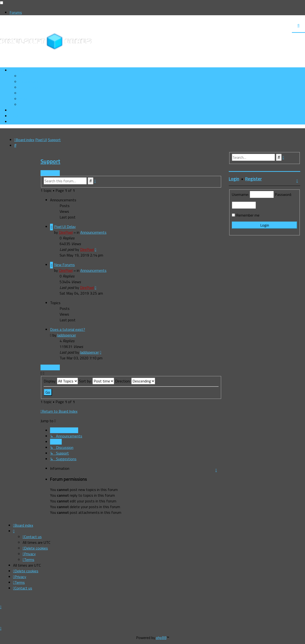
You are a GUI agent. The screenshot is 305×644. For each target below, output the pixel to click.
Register (254, 179)
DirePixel (66, 232)
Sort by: (97, 381)
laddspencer (67, 335)
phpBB (161, 638)
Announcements (93, 232)
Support (50, 161)
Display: (61, 381)
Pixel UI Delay (65, 227)
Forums (16, 12)
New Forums (64, 265)
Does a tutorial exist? (68, 329)
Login (234, 179)
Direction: (135, 381)
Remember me (248, 215)
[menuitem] (35, 82)
